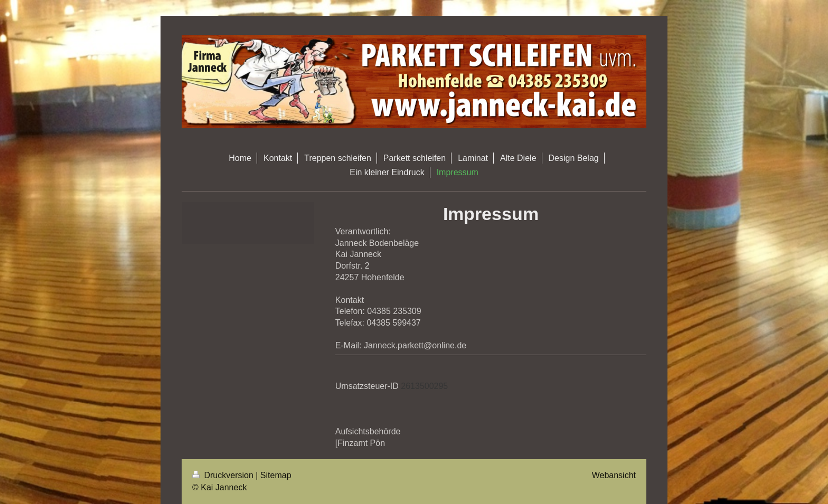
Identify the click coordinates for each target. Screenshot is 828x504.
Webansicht (614, 475)
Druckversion (224, 475)
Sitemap (276, 475)
